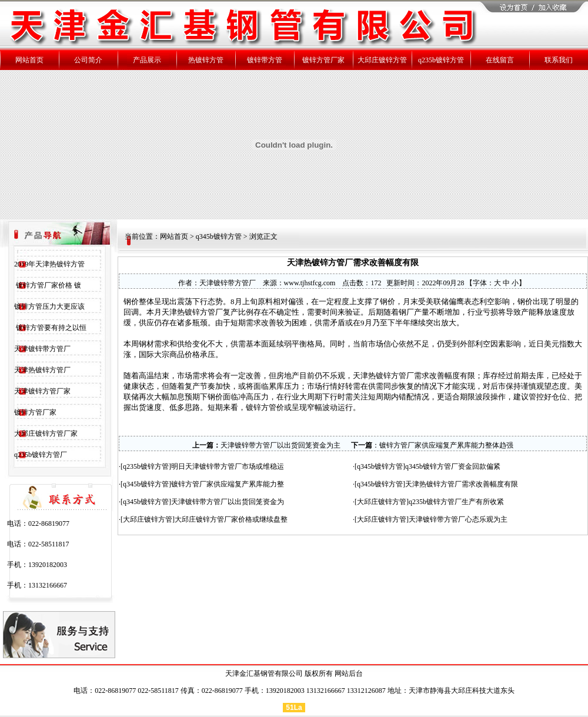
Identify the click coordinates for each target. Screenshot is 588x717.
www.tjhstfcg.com (310, 283)
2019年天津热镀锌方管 (49, 264)
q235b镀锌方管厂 (41, 455)
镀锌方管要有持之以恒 (50, 328)
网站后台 (349, 673)
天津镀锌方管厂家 (42, 391)
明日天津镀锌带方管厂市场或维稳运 (228, 466)
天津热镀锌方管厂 (42, 370)
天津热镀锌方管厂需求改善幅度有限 (462, 484)
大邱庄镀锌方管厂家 (46, 433)
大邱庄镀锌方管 (382, 502)
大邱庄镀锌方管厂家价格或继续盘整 (231, 519)
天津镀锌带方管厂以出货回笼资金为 (228, 502)
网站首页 (174, 236)
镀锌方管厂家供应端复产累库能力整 (228, 484)
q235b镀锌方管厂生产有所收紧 (456, 502)
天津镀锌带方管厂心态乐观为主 (458, 519)
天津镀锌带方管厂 (42, 349)
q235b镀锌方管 (146, 466)
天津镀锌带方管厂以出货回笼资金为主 (280, 445)
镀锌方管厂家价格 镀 (48, 285)
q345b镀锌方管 (219, 236)
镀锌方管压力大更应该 (49, 306)
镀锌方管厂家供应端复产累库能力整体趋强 (446, 445)
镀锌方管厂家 (35, 412)
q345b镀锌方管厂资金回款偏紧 (453, 466)
